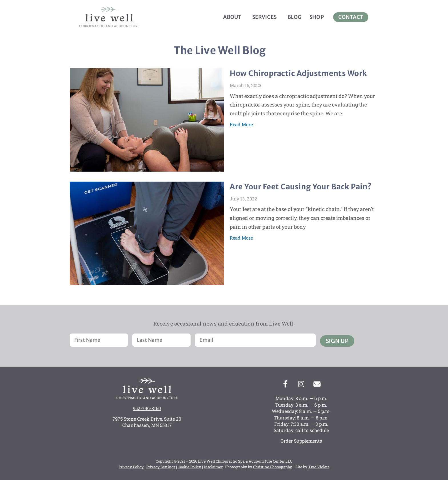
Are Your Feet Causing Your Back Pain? (301, 187)
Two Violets (319, 467)
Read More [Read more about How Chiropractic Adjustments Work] (241, 124)
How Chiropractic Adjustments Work (298, 73)
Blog (294, 17)
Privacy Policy (131, 467)
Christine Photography (273, 467)
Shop (317, 17)
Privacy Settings (161, 467)
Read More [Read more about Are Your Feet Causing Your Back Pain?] (241, 238)
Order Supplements (301, 441)
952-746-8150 (147, 408)
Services (266, 17)
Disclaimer (213, 467)
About (234, 17)
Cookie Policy (189, 467)
